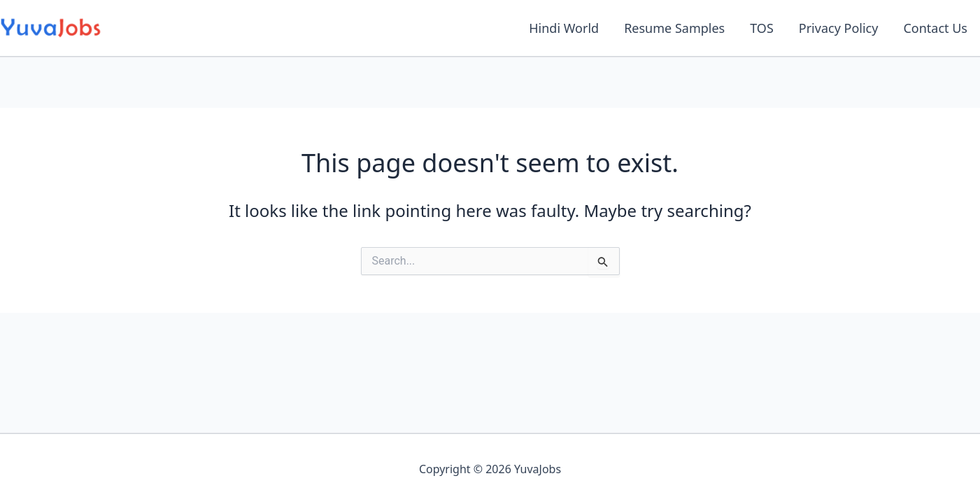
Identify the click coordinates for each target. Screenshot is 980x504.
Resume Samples (674, 28)
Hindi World (564, 28)
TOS (762, 28)
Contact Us (935, 28)
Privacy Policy (839, 28)
